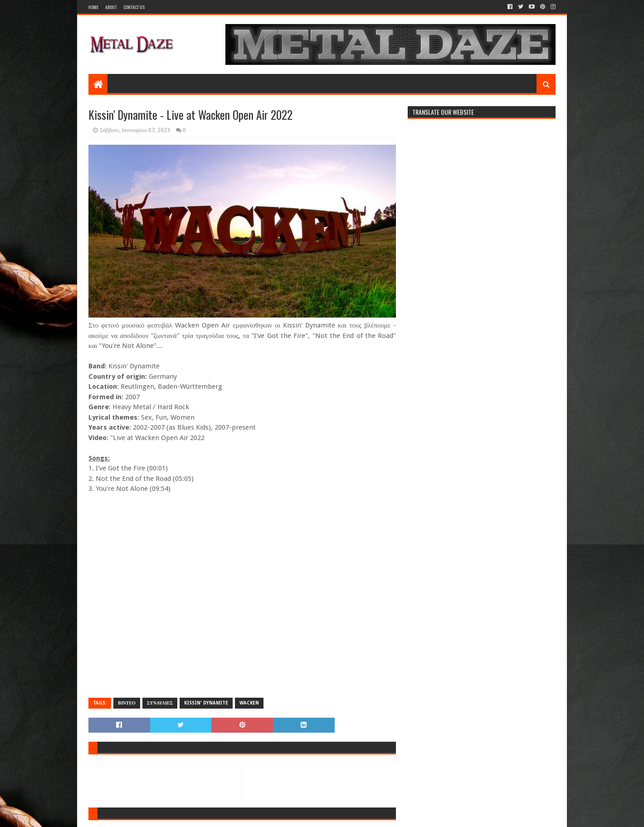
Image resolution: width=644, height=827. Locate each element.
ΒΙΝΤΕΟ (127, 703)
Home (93, 7)
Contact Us (134, 7)
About (111, 7)
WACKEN (249, 703)
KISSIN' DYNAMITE (206, 703)
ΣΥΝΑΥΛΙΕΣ (160, 703)
